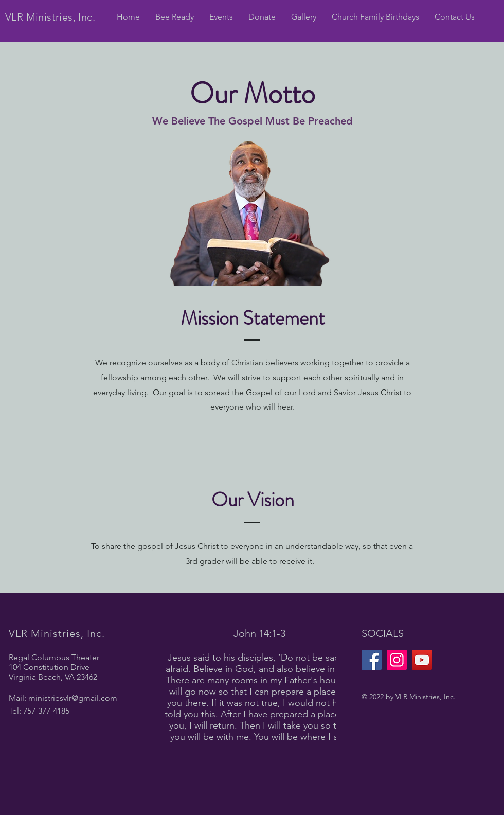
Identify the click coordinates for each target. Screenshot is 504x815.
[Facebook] (372, 660)
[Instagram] (397, 660)
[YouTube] (422, 660)
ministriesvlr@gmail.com (73, 698)
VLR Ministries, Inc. (50, 17)
